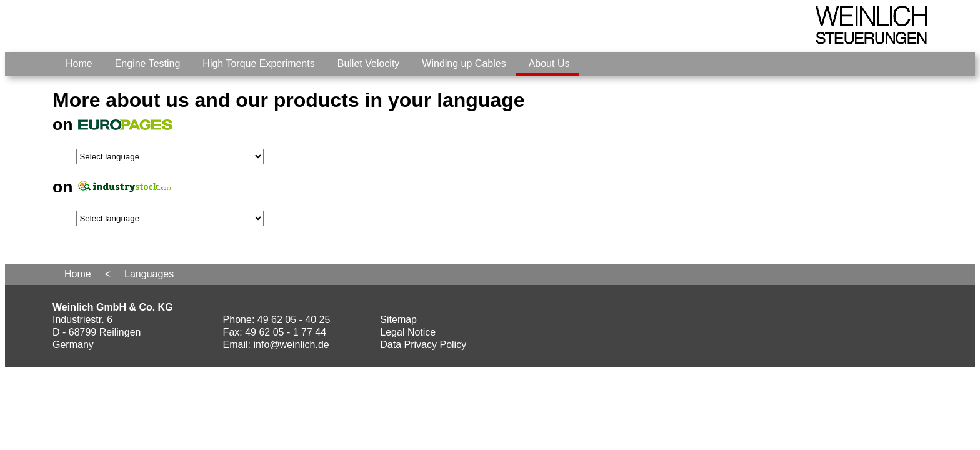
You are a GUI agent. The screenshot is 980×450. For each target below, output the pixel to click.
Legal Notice (408, 332)
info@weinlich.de (292, 345)
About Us (549, 63)
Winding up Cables (464, 63)
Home (79, 63)
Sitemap (398, 320)
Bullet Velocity (369, 63)
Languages (149, 274)
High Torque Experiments (258, 63)
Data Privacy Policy (423, 345)
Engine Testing (148, 63)
